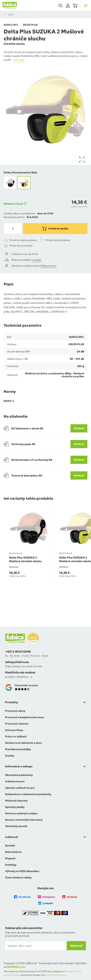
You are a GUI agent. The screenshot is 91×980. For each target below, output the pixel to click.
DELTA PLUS (30, 25)
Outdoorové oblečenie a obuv (24, 743)
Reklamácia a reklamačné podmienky (28, 794)
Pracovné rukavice (17, 724)
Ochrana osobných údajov (21, 813)
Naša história (13, 852)
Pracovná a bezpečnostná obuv (25, 717)
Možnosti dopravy (16, 801)
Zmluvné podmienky (56, 975)
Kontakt (10, 846)
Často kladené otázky (18, 878)
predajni (37, 260)
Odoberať (76, 946)
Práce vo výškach (16, 736)
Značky (10, 756)
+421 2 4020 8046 (18, 652)
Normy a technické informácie (24, 820)
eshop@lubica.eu (17, 662)
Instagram (46, 897)
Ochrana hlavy (14, 730)
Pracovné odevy (15, 711)
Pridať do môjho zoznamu (20, 240)
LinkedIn (46, 903)
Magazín (10, 858)
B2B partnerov (49, 266)
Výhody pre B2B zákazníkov (22, 871)
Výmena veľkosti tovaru (20, 788)
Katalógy (11, 865)
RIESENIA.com (16, 967)
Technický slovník (16, 826)
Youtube (70, 897)
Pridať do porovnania (18, 246)
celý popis (19, 60)
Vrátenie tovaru (15, 781)
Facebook (22, 897)
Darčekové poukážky (18, 749)
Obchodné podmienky (19, 775)
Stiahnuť (79, 428)
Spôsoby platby (15, 807)
